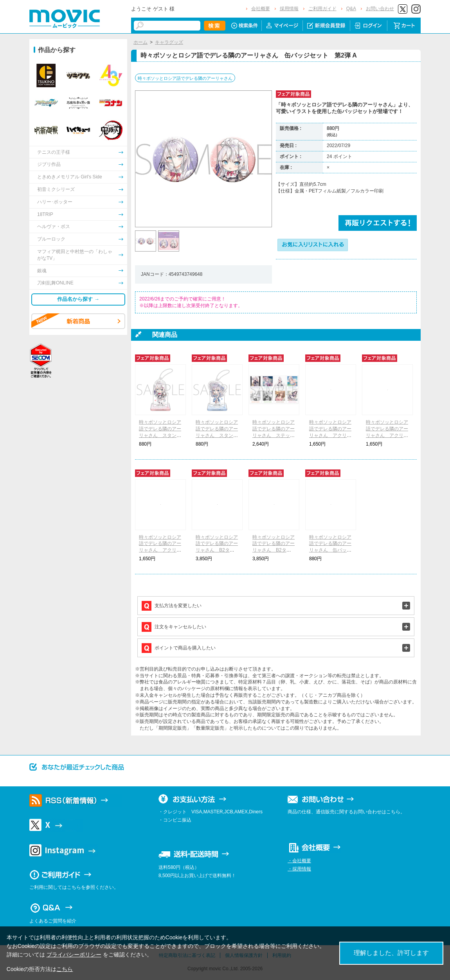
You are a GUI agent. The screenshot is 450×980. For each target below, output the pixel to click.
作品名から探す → (78, 299)
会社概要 (261, 9)
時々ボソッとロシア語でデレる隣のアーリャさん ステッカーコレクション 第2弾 (274, 435)
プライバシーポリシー (74, 955)
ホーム (140, 42)
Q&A (351, 9)
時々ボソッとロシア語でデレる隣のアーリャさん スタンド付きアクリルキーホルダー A (160, 435)
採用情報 (289, 9)
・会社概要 (299, 861)
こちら (65, 969)
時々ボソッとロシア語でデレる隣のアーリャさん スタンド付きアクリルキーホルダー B (217, 435)
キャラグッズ (169, 42)
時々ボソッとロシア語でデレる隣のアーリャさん (185, 78)
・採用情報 (299, 869)
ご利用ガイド (322, 9)
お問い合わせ (380, 9)
